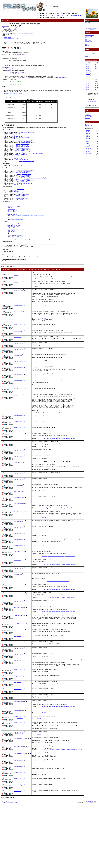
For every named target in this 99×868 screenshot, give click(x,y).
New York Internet (89, 28)
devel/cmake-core (15, 138)
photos (65, 17)
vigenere (31, 33)
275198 (39, 776)
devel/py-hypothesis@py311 (26, 148)
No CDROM (88, 140)
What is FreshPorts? (90, 35)
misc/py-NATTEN (12, 223)
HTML (90, 865)
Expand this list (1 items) (12, 277)
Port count (88, 130)
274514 (39, 794)
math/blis (16, 201)
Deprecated (88, 133)
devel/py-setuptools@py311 (26, 136)
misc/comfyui (12, 244)
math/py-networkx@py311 (24, 183)
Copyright (78, 866)
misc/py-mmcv (12, 224)
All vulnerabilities (92, 102)
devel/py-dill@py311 (21, 191)
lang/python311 (18, 166)
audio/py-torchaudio (14, 218)
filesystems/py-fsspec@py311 (25, 147)
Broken (87, 132)
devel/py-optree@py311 (23, 151)
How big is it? (88, 40)
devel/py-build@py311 (22, 167)
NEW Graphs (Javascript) (91, 126)
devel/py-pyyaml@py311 (23, 154)
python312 (88, 78)
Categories (88, 114)
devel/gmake (14, 139)
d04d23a (11, 32)
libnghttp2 (88, 63)
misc (7, 26)
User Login (88, 23)
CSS (92, 865)
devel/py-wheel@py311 (22, 161)
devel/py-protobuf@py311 (25, 193)
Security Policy (89, 42)
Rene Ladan (16, 380)
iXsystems (94, 28)
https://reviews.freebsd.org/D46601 (58, 625)
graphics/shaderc (15, 163)
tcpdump (27, 33)
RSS (96, 865)
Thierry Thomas (17, 416)
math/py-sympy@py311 (25, 158)
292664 (44, 341)
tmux (20, 33)
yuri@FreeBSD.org (12, 28)
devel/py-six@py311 (20, 157)
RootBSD (92, 30)
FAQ (86, 39)
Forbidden (88, 137)
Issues (87, 38)
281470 (37, 304)
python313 (88, 84)
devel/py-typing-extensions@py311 (33, 160)
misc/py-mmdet (12, 226)
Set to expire (88, 145)
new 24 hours (88, 148)
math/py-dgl (11, 221)
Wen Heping (20, 775)
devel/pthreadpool (23, 205)
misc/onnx (16, 202)
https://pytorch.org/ (8, 37)
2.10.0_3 (4, 26)
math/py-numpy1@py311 (25, 142)
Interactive (88, 147)
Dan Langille (87, 866)
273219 (44, 769)
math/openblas (20, 204)
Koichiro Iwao (17, 308)
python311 (88, 72)
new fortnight (88, 153)
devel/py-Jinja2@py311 (23, 149)
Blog (86, 44)
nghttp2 (87, 64)
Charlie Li (16, 290)
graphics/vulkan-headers (25, 164)
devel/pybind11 (18, 141)
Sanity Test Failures (90, 117)
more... (87, 56)
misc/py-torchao (13, 227)
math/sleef (17, 208)
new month (88, 155)
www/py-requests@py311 (24, 155)
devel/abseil (20, 199)
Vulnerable (88, 142)
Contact (87, 46)
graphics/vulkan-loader (22, 210)
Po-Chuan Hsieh (17, 465)
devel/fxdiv (15, 144)
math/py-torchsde (13, 243)
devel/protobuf (20, 207)
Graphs (87, 124)
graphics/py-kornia (14, 240)
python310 (88, 66)
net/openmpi (20, 211)
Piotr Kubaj (16, 521)
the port (8, 69)
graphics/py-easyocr (14, 238)
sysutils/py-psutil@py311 (24, 152)
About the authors (89, 36)
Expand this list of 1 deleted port (16, 232)
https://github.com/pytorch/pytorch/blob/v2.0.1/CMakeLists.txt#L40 (63, 811)
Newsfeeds (88, 118)
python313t (88, 89)
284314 (44, 556)
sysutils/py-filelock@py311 (26, 145)
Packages (62, 80)
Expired (87, 143)
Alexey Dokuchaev (18, 664)
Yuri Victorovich (17, 326)
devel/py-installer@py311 (26, 169)
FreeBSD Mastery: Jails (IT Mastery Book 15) (70, 15)
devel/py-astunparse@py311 (26, 190)
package (9, 72)
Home (87, 113)
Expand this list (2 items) (14, 97)
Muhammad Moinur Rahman (20, 797)
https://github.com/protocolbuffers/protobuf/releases (59, 470)
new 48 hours (88, 150)
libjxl (23, 33)
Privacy (87, 43)
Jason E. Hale (17, 527)
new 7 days (88, 152)
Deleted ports (88, 115)
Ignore (87, 135)
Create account (88, 24)
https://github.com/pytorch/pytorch (11, 39)
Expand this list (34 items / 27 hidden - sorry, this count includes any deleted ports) (27, 247)
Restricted (88, 138)
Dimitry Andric (17, 332)
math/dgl (11, 220)
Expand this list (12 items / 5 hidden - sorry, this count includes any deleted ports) (27, 228)
